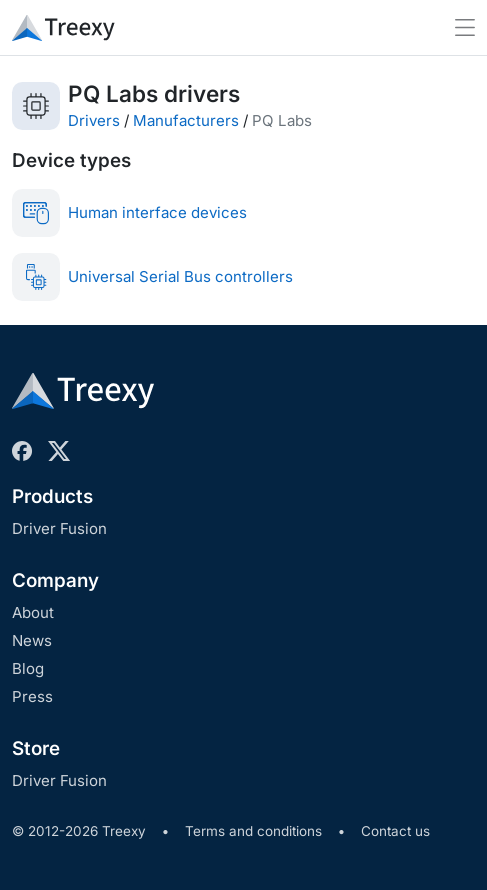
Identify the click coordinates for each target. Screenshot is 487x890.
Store (36, 748)
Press (32, 696)
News (32, 640)
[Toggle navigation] (465, 27)
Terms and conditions (253, 831)
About (33, 612)
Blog (28, 668)
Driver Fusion (59, 528)
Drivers (94, 120)
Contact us (395, 831)
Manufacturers (186, 120)
